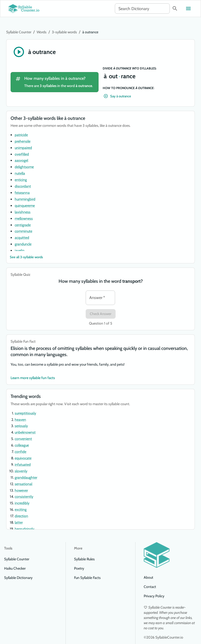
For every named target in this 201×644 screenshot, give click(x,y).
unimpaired (23, 148)
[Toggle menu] (188, 9)
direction (21, 516)
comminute (23, 231)
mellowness (24, 218)
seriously (21, 426)
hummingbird (25, 199)
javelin (20, 250)
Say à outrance (118, 96)
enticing (21, 180)
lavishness (23, 212)
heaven (20, 420)
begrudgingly (25, 529)
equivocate (23, 458)
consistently (24, 497)
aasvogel (21, 160)
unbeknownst (25, 432)
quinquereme (25, 206)
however (21, 490)
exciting (21, 509)
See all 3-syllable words (26, 257)
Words (42, 32)
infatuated (23, 465)
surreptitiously (25, 413)
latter (19, 522)
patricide (21, 135)
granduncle (23, 244)
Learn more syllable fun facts (33, 378)
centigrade (23, 225)
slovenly (21, 471)
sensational (23, 484)
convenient (23, 439)
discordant (23, 186)
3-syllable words (64, 32)
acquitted (22, 238)
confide (21, 452)
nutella (20, 173)
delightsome (24, 167)
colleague (22, 445)
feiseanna (22, 193)
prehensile (23, 141)
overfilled (22, 154)
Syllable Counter (19, 32)
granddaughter (26, 477)
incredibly (22, 503)
